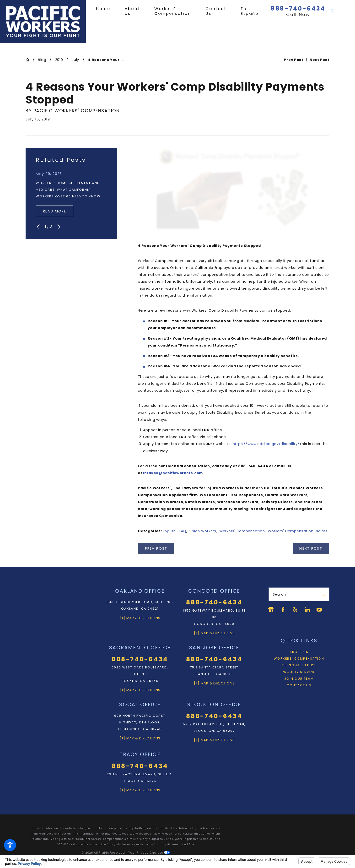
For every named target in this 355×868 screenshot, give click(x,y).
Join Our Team (299, 679)
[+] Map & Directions (140, 618)
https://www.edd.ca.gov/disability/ (266, 444)
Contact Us (299, 685)
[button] (10, 845)
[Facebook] (283, 610)
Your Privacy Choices (149, 853)
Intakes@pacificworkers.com (173, 473)
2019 (59, 60)
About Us (299, 652)
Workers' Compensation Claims (298, 531)
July (75, 60)
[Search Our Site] (332, 11)
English (169, 531)
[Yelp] (295, 610)
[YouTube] (319, 610)
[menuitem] (107, 9)
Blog (42, 60)
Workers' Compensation (242, 531)
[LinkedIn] (307, 610)
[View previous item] (38, 227)
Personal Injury (299, 665)
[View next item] (59, 227)
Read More (55, 211)
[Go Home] (29, 60)
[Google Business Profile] (271, 610)
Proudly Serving (299, 672)
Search (279, 594)
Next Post (311, 548)
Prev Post (156, 548)
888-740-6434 (298, 8)
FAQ (183, 531)
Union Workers (203, 531)
